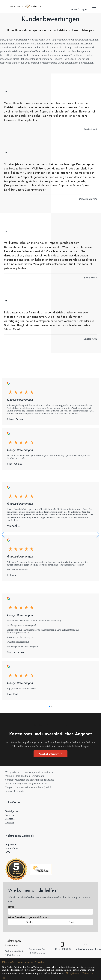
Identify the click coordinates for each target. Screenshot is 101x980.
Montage (10, 819)
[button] (49, 707)
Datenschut (88, 973)
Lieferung (11, 815)
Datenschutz (12, 848)
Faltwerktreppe (79, 9)
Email (71, 922)
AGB (8, 852)
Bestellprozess (13, 811)
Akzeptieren (72, 973)
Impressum (11, 845)
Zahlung (10, 823)
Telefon (30, 922)
